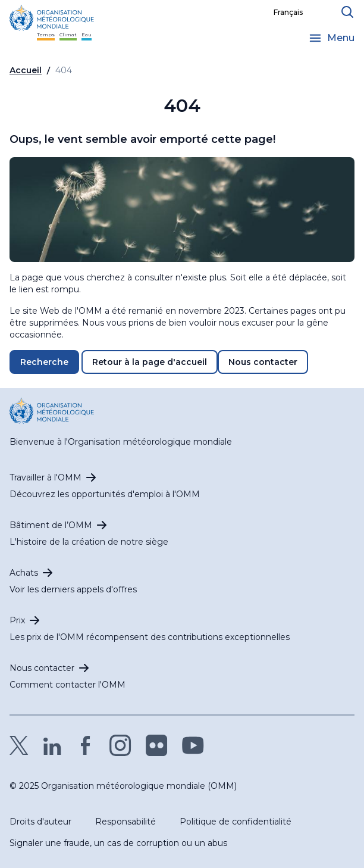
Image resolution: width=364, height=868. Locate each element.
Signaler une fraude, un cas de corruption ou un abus (118, 843)
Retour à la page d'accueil (150, 362)
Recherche (44, 362)
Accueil (26, 70)
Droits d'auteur (40, 822)
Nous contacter (263, 362)
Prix (17, 620)
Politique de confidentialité (236, 822)
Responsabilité (125, 822)
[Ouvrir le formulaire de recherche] (347, 12)
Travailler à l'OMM (45, 477)
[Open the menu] (331, 38)
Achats (24, 573)
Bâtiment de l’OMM (51, 525)
